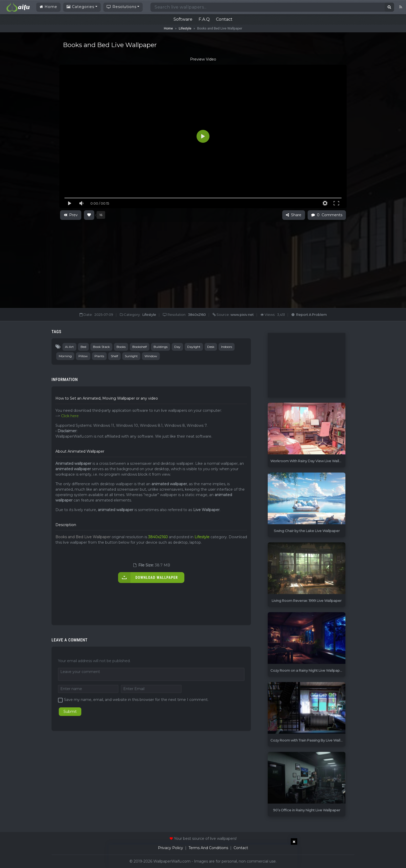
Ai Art (69, 347)
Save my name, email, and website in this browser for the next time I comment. (136, 700)
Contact (224, 19)
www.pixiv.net (242, 315)
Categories (80, 7)
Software (183, 19)
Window (151, 356)
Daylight (194, 347)
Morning (65, 356)
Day (177, 347)
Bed (83, 347)
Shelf (114, 356)
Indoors (227, 347)
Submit (70, 712)
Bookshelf (140, 347)
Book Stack (101, 347)
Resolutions (122, 7)
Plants (99, 356)
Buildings (161, 347)
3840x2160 (197, 315)
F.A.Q (204, 19)
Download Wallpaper (148, 578)
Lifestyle (185, 28)
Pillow (83, 356)
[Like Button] (89, 215)
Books (121, 347)
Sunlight (131, 356)
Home (48, 7)
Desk (211, 347)
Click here (70, 416)
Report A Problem (311, 315)
